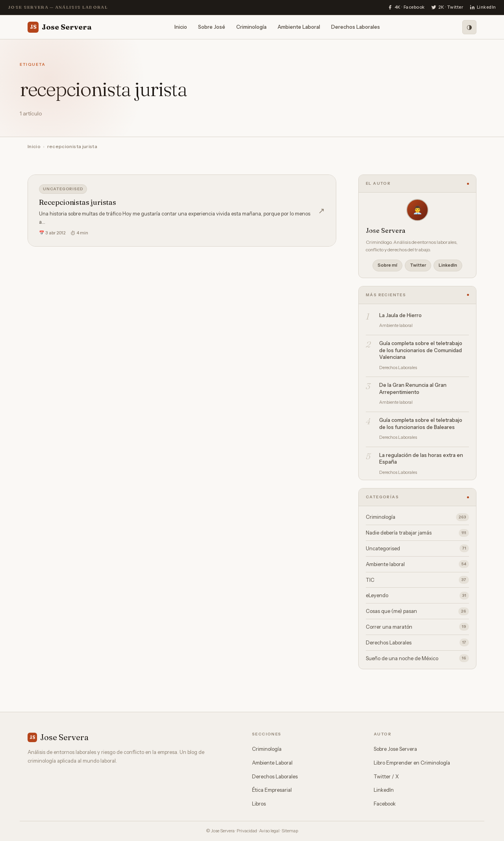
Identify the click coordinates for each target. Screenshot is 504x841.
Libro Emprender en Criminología (412, 763)
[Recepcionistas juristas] (182, 211)
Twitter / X (386, 776)
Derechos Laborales (356, 27)
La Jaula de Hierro (400, 315)
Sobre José (212, 27)
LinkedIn (448, 265)
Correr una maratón (417, 627)
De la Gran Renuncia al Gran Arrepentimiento (413, 388)
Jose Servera (60, 27)
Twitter (418, 265)
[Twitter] (447, 7)
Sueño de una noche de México (417, 658)
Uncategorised (63, 189)
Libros (259, 804)
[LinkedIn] (483, 7)
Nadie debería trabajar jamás (417, 533)
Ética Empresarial (272, 790)
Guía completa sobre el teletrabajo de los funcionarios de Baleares (421, 423)
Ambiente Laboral (299, 27)
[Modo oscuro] (469, 27)
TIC (417, 580)
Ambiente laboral (417, 564)
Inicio (181, 27)
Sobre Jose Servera (395, 749)
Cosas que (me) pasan (417, 611)
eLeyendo (417, 596)
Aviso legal (269, 831)
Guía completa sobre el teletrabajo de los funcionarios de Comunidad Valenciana (421, 350)
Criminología (251, 27)
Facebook (385, 804)
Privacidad (247, 831)
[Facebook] (406, 7)
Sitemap (290, 831)
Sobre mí (387, 265)
